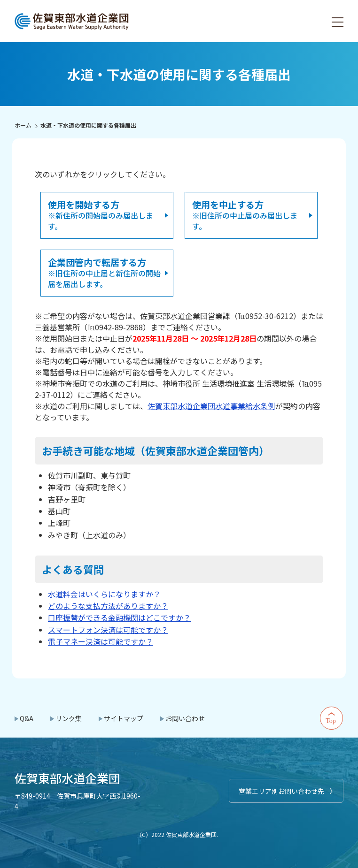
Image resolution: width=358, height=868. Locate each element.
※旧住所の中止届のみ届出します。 (245, 215)
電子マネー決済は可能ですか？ (101, 641)
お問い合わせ (185, 718)
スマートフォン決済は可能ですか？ (108, 630)
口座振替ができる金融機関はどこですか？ (119, 617)
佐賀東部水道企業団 (72, 21)
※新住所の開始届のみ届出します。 (101, 215)
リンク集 (69, 718)
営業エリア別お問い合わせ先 (281, 791)
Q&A (27, 718)
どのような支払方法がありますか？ (108, 606)
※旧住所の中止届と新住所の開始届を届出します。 (104, 273)
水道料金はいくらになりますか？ (104, 594)
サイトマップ (124, 718)
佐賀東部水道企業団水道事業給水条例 (211, 406)
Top (332, 718)
